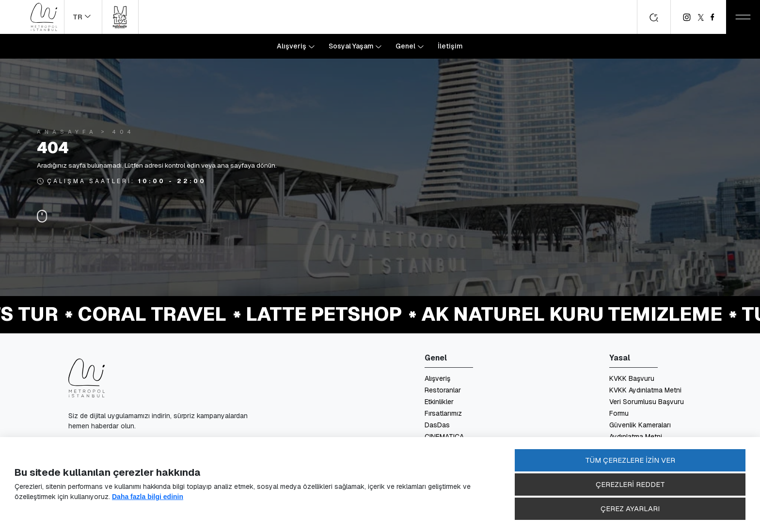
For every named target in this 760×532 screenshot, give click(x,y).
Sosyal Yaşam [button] (352, 46)
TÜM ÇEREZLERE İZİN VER (630, 460)
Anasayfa (67, 132)
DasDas (437, 425)
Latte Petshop (325, 314)
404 (123, 132)
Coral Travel (153, 314)
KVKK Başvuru (632, 378)
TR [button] (78, 17)
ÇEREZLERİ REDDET (630, 484)
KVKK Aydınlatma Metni (645, 390)
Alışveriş (437, 378)
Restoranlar (443, 390)
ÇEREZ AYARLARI (630, 509)
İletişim (450, 46)
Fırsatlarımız (443, 413)
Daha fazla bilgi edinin (148, 497)
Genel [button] (406, 46)
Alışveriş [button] (292, 46)
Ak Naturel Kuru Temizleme (573, 314)
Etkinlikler (439, 402)
